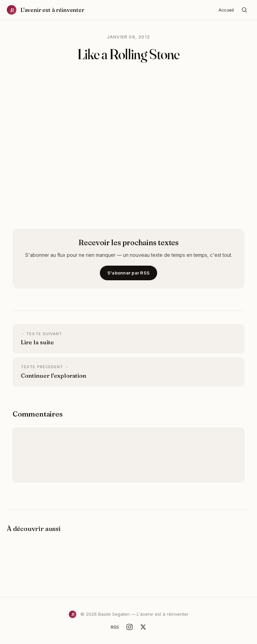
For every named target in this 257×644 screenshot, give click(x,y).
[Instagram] (130, 627)
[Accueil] (46, 10)
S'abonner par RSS (128, 273)
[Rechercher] (244, 10)
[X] (143, 627)
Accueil (226, 10)
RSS (115, 627)
